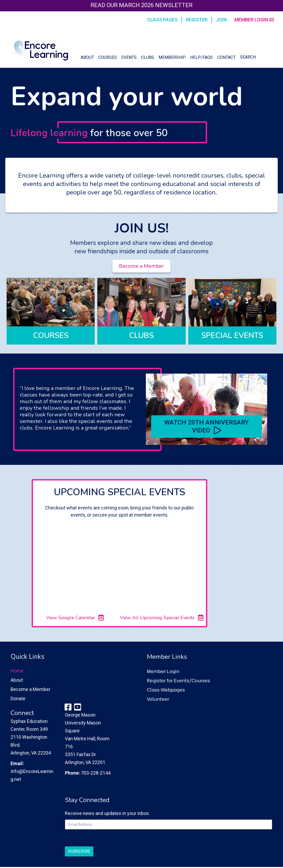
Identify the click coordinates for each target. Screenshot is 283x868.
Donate (18, 698)
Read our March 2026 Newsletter (141, 5)
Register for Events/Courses (178, 680)
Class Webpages (166, 689)
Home (17, 671)
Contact (226, 57)
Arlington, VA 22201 (85, 762)
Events (129, 57)
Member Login (163, 671)
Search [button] (248, 57)
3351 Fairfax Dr (80, 754)
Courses (108, 57)
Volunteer (158, 698)
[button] (207, 426)
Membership (172, 57)
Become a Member (30, 689)
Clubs (148, 57)
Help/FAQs (202, 57)
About (87, 57)
